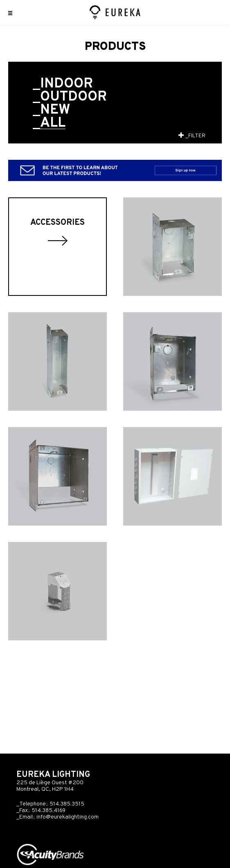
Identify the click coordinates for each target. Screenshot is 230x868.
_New (51, 110)
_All (49, 124)
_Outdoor (70, 97)
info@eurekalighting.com (68, 817)
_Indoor (63, 84)
